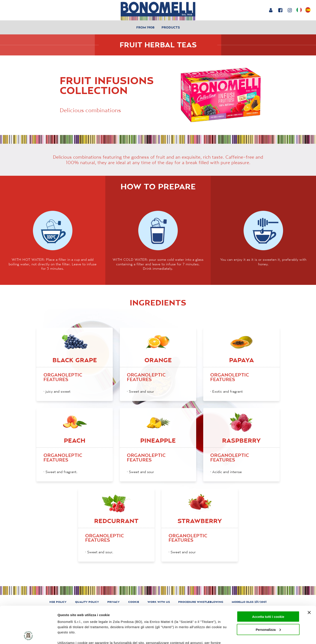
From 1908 (145, 27)
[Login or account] (271, 10)
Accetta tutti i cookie (268, 582)
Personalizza (268, 595)
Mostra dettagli (69, 635)
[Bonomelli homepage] (158, 11)
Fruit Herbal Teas (158, 45)
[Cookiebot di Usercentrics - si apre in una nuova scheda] (28, 635)
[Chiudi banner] (309, 578)
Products (171, 27)
